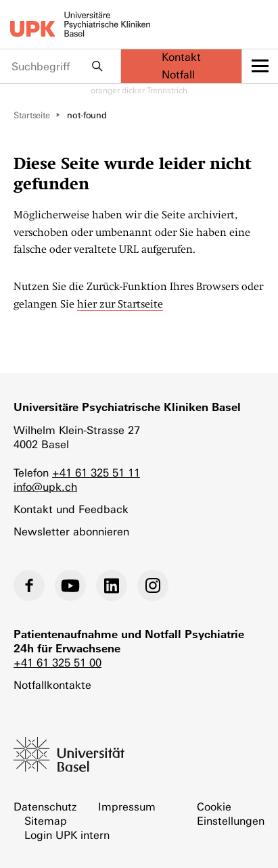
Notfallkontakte (52, 685)
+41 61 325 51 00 (57, 663)
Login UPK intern (67, 835)
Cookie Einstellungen (231, 814)
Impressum (127, 807)
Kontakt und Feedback (71, 509)
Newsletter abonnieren (71, 532)
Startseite (32, 115)
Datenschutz (45, 807)
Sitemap (46, 821)
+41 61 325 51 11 (96, 473)
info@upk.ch (45, 487)
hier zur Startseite (120, 304)
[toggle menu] (260, 66)
